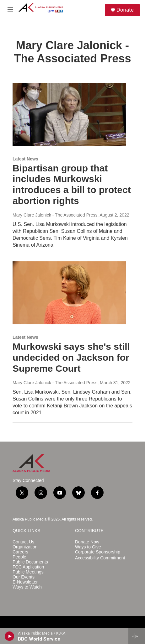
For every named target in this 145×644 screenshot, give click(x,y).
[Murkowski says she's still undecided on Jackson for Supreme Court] (69, 293)
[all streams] (137, 636)
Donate (125, 10)
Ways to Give (88, 547)
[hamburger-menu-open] (10, 9)
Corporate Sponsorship (98, 552)
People (19, 557)
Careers (20, 552)
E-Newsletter (25, 582)
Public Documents (30, 562)
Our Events (24, 577)
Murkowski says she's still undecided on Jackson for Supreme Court (71, 357)
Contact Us (23, 542)
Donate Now (87, 542)
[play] (10, 636)
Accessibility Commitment (100, 558)
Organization (25, 547)
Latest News (25, 159)
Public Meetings (28, 572)
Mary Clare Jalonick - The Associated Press (55, 215)
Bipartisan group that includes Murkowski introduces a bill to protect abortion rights (72, 184)
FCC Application (28, 567)
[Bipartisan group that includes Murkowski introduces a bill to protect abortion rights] (69, 114)
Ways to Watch (27, 587)
